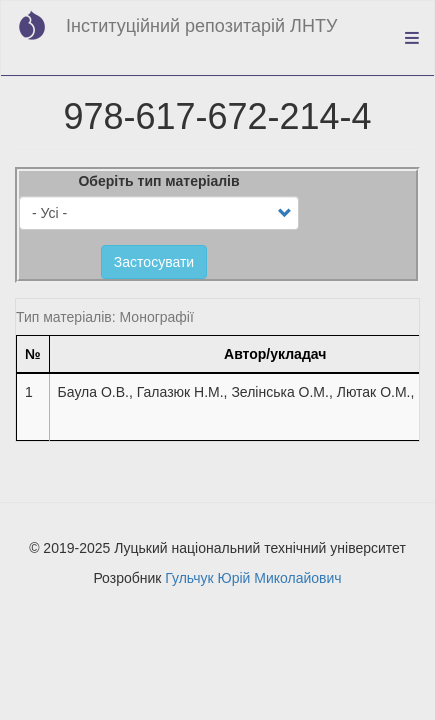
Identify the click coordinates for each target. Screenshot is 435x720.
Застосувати (154, 262)
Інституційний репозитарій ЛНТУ (201, 26)
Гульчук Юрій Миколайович (253, 578)
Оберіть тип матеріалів (158, 181)
